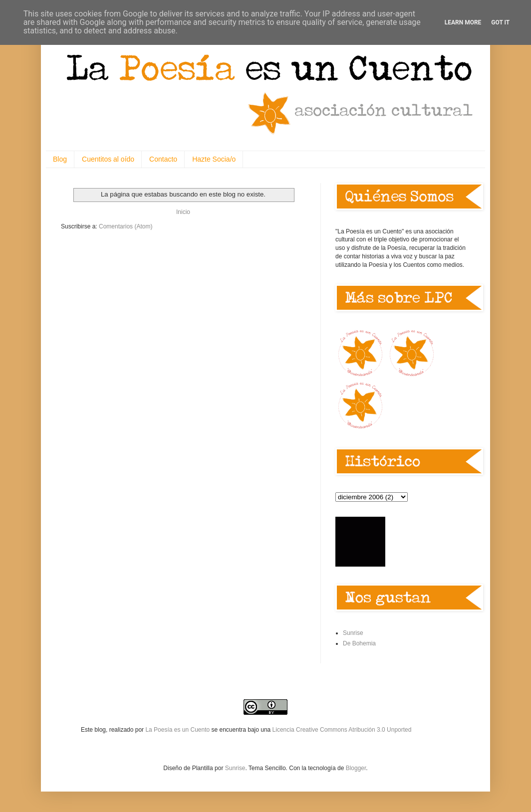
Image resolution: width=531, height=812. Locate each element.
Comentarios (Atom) (126, 226)
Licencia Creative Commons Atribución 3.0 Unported (342, 730)
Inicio (183, 212)
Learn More (463, 22)
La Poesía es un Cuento (178, 730)
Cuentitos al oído (108, 159)
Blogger (356, 768)
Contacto (163, 159)
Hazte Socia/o (214, 159)
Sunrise (353, 633)
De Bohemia (359, 643)
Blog (60, 159)
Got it (500, 22)
